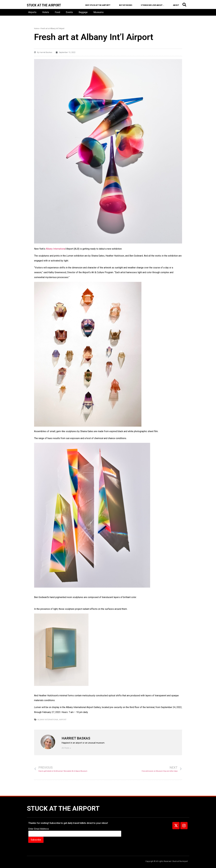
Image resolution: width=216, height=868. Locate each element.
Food (57, 12)
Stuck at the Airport (63, 808)
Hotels (46, 12)
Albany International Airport (52, 720)
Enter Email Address (39, 829)
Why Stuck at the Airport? (98, 5)
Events (69, 12)
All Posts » (66, 748)
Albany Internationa (55, 249)
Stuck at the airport (44, 5)
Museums (98, 12)
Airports (32, 12)
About (176, 5)
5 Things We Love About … (153, 5)
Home (36, 29)
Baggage (83, 12)
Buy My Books (126, 5)
